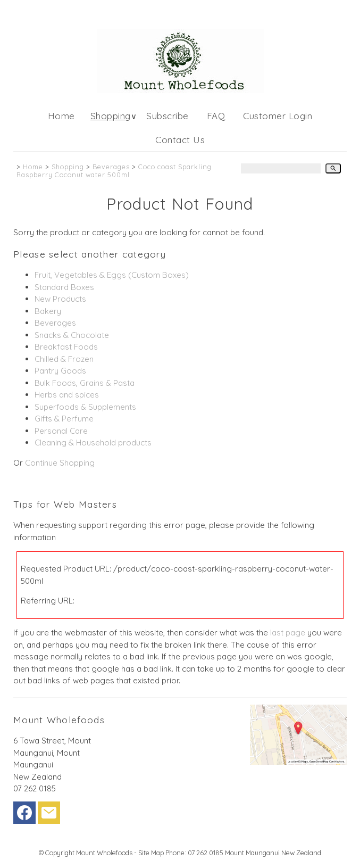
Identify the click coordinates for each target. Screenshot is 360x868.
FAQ (216, 116)
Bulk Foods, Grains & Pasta (85, 383)
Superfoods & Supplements (85, 407)
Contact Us (180, 140)
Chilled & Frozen (64, 359)
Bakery (48, 311)
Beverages (111, 167)
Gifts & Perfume (64, 419)
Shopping (111, 116)
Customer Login (278, 116)
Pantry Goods (60, 371)
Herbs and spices (67, 395)
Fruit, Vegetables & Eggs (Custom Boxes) (112, 275)
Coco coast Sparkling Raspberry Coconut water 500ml (114, 171)
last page (288, 633)
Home (61, 116)
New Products (60, 299)
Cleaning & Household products (93, 443)
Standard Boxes (64, 287)
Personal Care (61, 431)
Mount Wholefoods (104, 853)
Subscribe (168, 116)
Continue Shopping (60, 463)
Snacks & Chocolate (72, 335)
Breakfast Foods (66, 347)
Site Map (151, 853)
